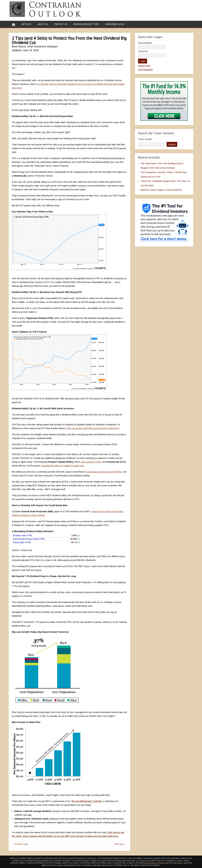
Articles (26, 24)
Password (143, 51)
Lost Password (145, 69)
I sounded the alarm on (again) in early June (62, 466)
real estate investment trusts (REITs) (104, 472)
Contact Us (61, 24)
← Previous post (20, 844)
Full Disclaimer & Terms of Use (157, 863)
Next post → (121, 844)
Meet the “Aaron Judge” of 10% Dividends (161, 190)
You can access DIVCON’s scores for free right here (93, 428)
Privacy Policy (178, 863)
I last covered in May (91, 462)
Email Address (145, 43)
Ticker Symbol (145, 139)
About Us (43, 24)
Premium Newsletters (86, 24)
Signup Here (144, 66)
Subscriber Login (115, 24)
